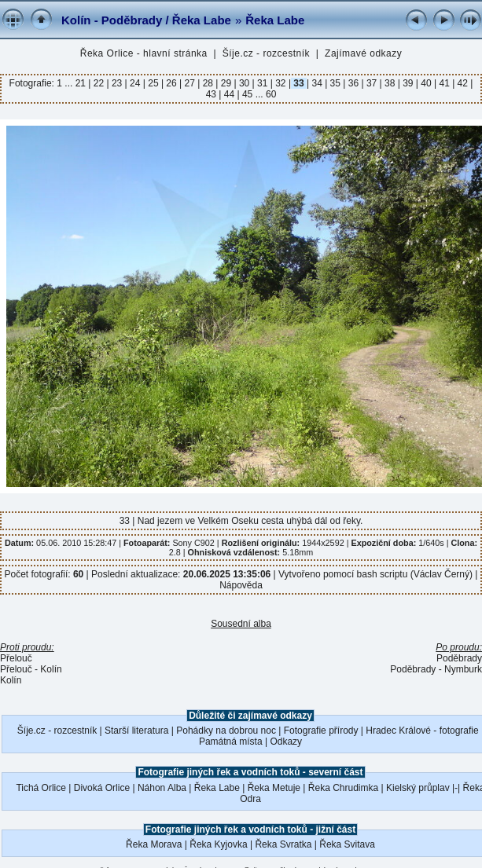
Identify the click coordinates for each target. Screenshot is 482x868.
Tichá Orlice (41, 788)
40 (426, 83)
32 (281, 83)
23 (117, 83)
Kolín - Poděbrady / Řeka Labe (146, 20)
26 (171, 83)
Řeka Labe (275, 20)
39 (408, 83)
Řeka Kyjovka (218, 844)
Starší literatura (136, 731)
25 (153, 83)
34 (317, 83)
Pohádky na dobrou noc (226, 731)
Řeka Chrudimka (343, 788)
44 (229, 94)
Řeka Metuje (274, 788)
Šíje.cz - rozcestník (266, 53)
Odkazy (286, 742)
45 (248, 94)
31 (263, 83)
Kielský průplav (418, 788)
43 (213, 94)
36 (353, 83)
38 (390, 83)
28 (208, 83)
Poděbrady (459, 658)
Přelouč (16, 658)
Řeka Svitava (347, 844)
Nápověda (241, 585)
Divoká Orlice (102, 788)
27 (189, 83)
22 (98, 83)
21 (82, 83)
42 (462, 83)
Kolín (11, 680)
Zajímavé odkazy (363, 53)
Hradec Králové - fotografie (422, 731)
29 (226, 83)
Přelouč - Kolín (31, 669)
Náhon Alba (162, 788)
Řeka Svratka (283, 844)
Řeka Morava (154, 844)
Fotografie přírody (321, 731)
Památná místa (231, 742)
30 (245, 83)
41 (444, 83)
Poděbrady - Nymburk (436, 669)
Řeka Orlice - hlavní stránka (144, 53)
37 (372, 83)
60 (271, 94)
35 (335, 83)
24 (135, 83)
